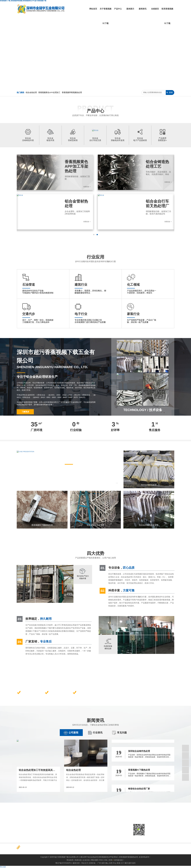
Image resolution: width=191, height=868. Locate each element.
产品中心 (118, 9)
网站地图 (3, 867)
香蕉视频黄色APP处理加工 (49, 92)
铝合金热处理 (31, 92)
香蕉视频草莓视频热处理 (72, 92)
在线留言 (155, 9)
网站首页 (93, 9)
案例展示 (130, 9)
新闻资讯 (143, 9)
